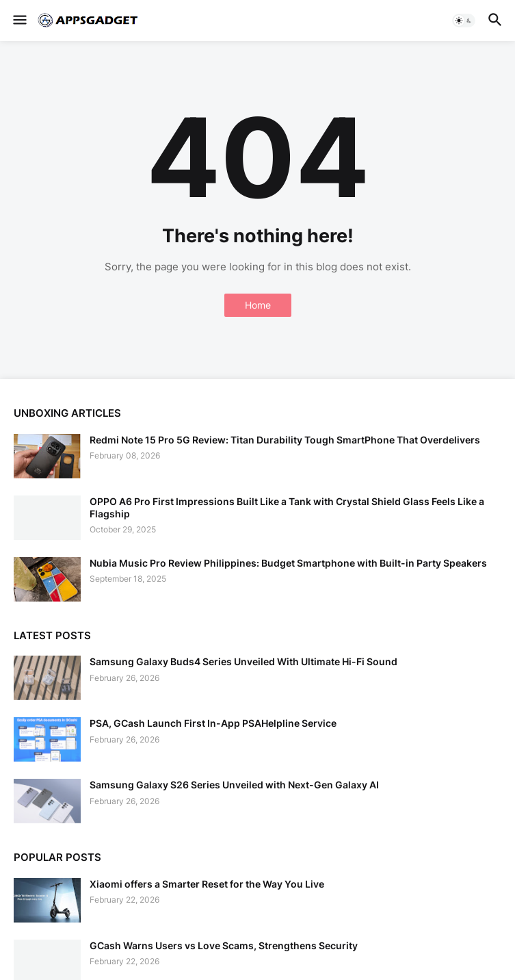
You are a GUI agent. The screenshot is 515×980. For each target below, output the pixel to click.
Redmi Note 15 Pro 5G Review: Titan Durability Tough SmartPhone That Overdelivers (285, 440)
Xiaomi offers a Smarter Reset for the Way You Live (207, 884)
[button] (19, 21)
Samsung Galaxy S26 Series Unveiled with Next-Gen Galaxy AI (234, 785)
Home (258, 305)
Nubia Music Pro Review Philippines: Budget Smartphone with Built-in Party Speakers (288, 563)
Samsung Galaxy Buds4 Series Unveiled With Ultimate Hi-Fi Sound (243, 661)
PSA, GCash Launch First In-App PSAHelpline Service (213, 723)
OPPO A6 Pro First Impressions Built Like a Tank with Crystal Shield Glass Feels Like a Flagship (287, 507)
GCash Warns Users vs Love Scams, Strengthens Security (224, 945)
